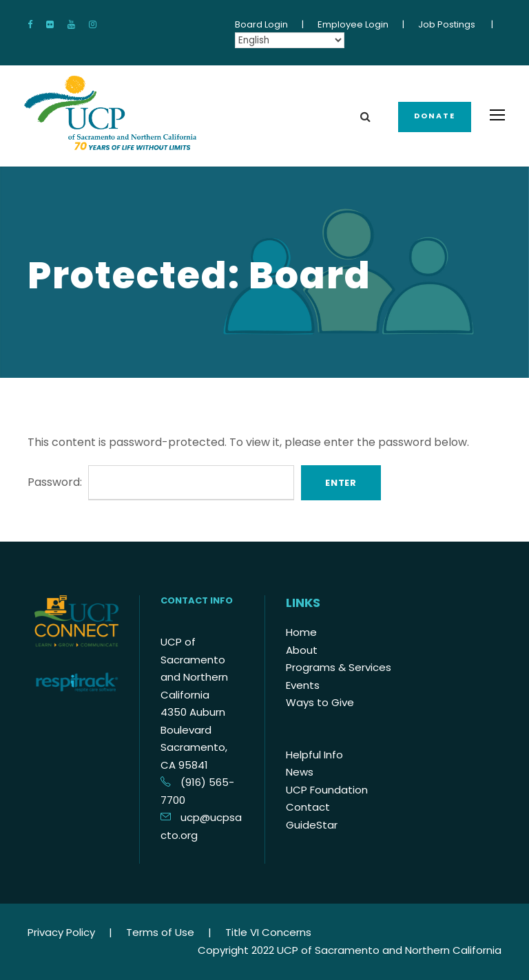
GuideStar (312, 825)
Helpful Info (314, 755)
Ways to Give (320, 702)
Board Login (261, 24)
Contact (308, 807)
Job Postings (447, 24)
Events (303, 685)
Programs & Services (339, 667)
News (300, 772)
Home (301, 632)
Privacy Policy (61, 932)
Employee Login (353, 24)
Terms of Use (160, 932)
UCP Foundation (327, 790)
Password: (161, 482)
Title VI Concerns (268, 932)
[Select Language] (290, 40)
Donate (435, 116)
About (302, 650)
